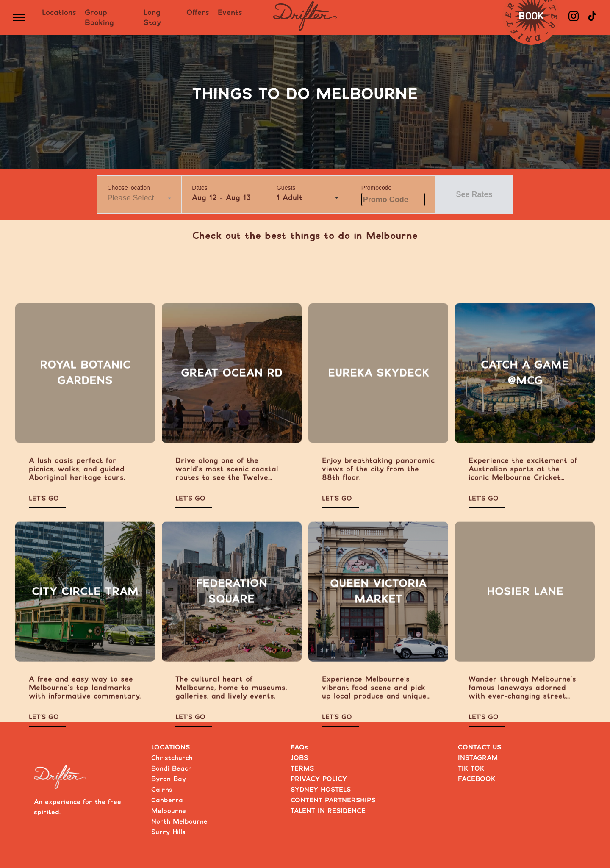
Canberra (167, 800)
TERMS (302, 769)
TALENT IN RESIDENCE (328, 811)
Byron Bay (169, 779)
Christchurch (172, 758)
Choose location (129, 188)
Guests (286, 188)
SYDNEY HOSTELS (321, 790)
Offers (198, 13)
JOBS (299, 758)
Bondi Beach (172, 769)
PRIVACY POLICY (319, 779)
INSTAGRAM (478, 758)
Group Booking (99, 18)
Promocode (377, 188)
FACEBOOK (477, 779)
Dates (200, 188)
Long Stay (152, 18)
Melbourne (169, 811)
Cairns (162, 790)
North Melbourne (179, 822)
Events (230, 13)
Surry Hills (168, 832)
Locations (59, 13)
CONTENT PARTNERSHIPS (333, 800)
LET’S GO (44, 514)
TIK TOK (471, 769)
